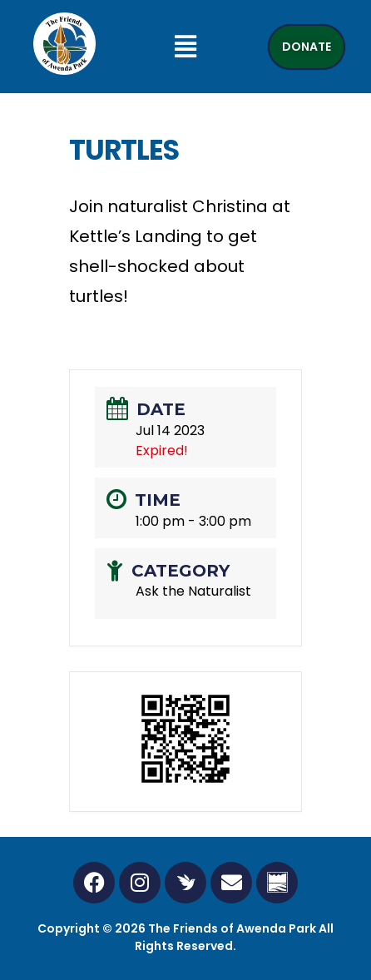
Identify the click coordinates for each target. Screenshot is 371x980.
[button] (185, 47)
